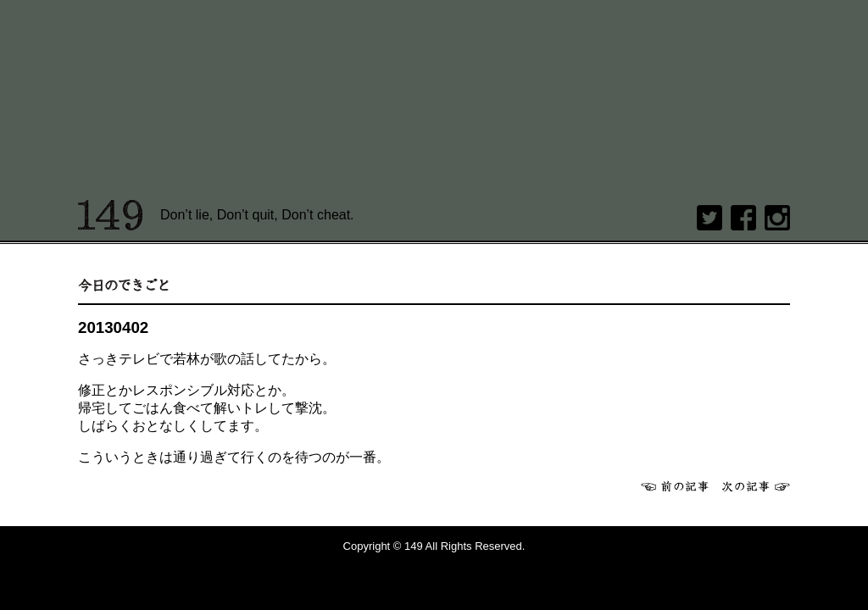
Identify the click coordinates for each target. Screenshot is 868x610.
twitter (709, 218)
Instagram (777, 218)
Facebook (743, 218)
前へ (675, 486)
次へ (756, 486)
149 (111, 215)
